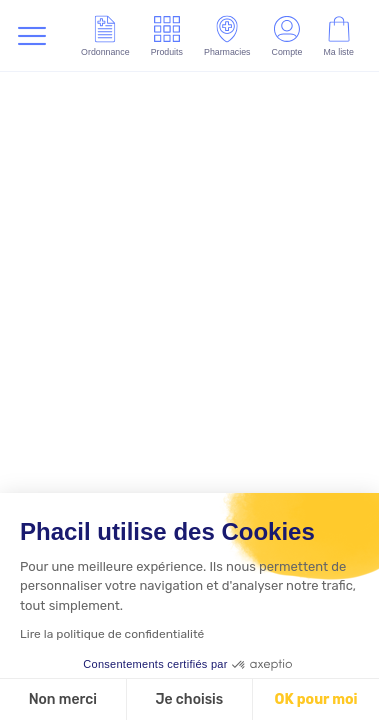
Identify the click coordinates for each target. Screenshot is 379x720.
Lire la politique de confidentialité (112, 634)
